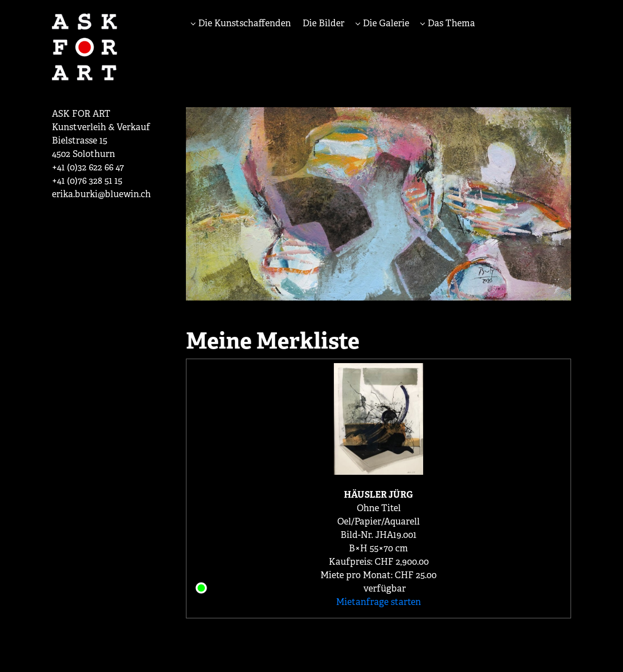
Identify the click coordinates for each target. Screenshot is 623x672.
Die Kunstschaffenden (243, 23)
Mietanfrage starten (378, 602)
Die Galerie (385, 23)
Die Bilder (324, 23)
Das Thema (450, 23)
